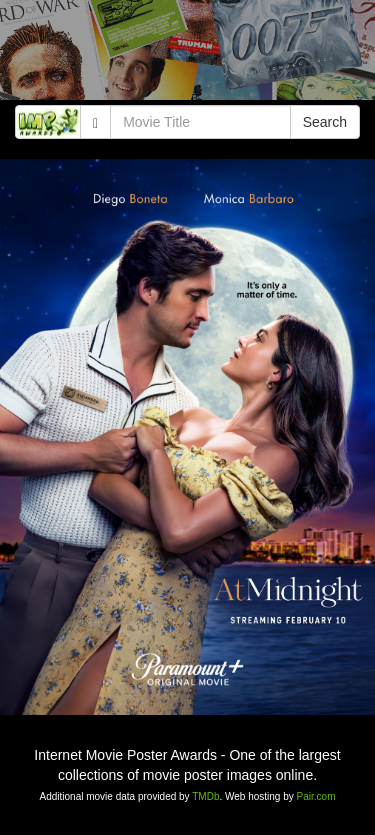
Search (325, 122)
